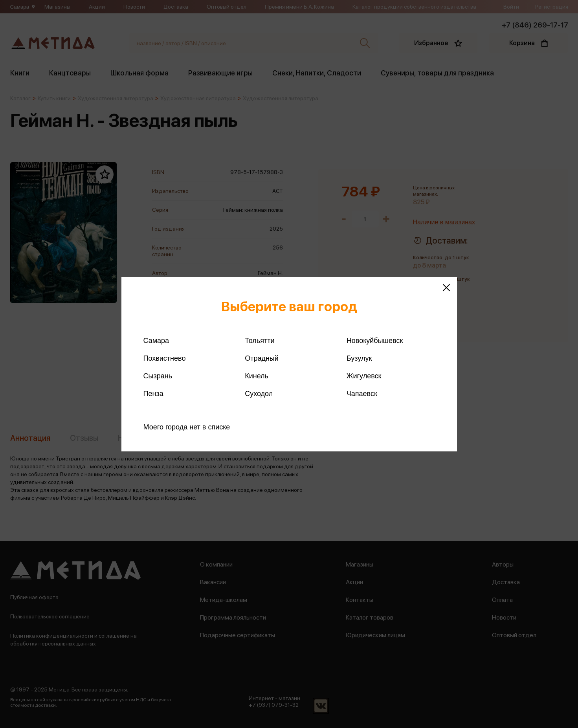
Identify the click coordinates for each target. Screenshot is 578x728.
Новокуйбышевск (375, 341)
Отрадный (262, 358)
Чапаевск (362, 394)
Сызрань (158, 376)
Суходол (259, 394)
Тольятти (260, 341)
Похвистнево (165, 358)
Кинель (257, 376)
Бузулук (359, 358)
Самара (156, 341)
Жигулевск (364, 376)
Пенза (153, 394)
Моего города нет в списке (187, 427)
